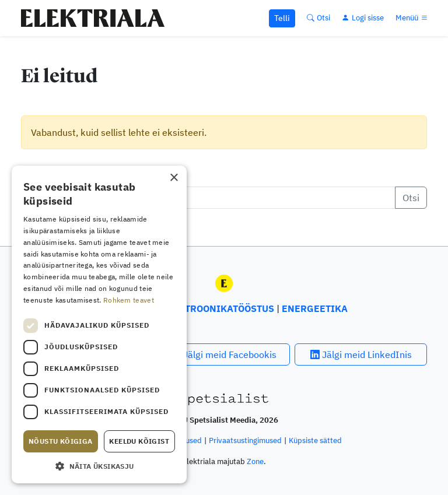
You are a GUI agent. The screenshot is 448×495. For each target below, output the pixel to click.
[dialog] (99, 324)
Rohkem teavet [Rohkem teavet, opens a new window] (129, 300)
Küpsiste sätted (315, 440)
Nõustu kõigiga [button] (61, 441)
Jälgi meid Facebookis (224, 354)
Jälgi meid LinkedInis (361, 354)
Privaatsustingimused (245, 440)
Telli (282, 18)
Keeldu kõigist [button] (139, 441)
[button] (99, 466)
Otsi (411, 198)
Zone (255, 461)
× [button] (174, 178)
